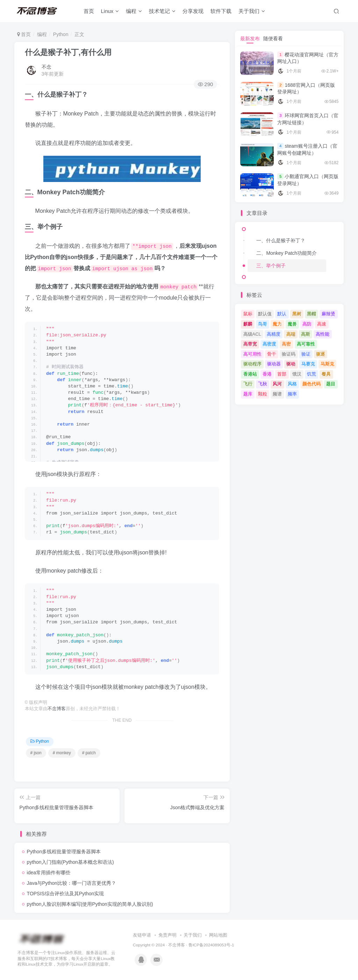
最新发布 (250, 38)
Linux (111, 12)
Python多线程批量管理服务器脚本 (64, 852)
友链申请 (142, 935)
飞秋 (263, 384)
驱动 (291, 364)
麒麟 (248, 324)
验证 (306, 354)
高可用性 (252, 354)
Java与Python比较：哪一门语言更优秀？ (71, 883)
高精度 (274, 334)
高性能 (323, 334)
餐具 (326, 374)
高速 (322, 324)
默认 (282, 314)
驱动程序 (252, 364)
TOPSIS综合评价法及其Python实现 (66, 894)
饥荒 (312, 374)
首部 (282, 374)
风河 (277, 384)
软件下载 (222, 12)
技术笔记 (164, 12)
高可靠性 (306, 344)
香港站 (250, 374)
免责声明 (167, 935)
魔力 (277, 324)
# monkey (62, 753)
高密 (286, 344)
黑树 (297, 314)
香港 (267, 374)
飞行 (248, 384)
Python (61, 34)
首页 (90, 12)
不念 (46, 67)
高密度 (269, 344)
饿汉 (297, 374)
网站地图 (218, 935)
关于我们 (253, 12)
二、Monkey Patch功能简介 (287, 253)
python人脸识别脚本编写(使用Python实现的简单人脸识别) (90, 904)
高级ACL (252, 334)
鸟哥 (263, 324)
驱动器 (274, 364)
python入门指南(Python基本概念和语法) (70, 862)
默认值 (265, 314)
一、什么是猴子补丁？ (281, 240)
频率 (292, 394)
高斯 (306, 334)
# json (36, 753)
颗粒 (263, 394)
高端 (291, 334)
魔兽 (292, 324)
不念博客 (57, 709)
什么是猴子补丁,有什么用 (68, 52)
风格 (292, 384)
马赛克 (308, 364)
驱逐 (321, 354)
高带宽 (250, 344)
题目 (331, 384)
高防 (307, 324)
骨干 (272, 354)
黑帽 (312, 314)
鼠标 (248, 314)
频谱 (277, 394)
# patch (89, 753)
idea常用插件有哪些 (49, 873)
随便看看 (273, 38)
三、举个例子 (271, 266)
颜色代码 (312, 384)
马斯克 (327, 364)
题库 (248, 394)
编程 (135, 12)
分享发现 (194, 12)
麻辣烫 (328, 314)
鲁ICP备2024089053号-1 (211, 945)
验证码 (289, 354)
